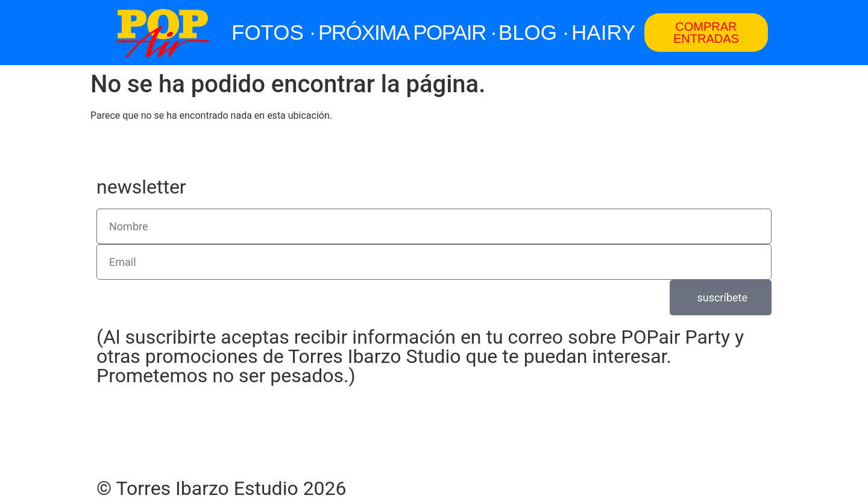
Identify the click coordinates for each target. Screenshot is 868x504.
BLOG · (534, 32)
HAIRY (603, 32)
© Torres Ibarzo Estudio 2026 (222, 488)
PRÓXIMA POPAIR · (407, 32)
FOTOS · (273, 32)
